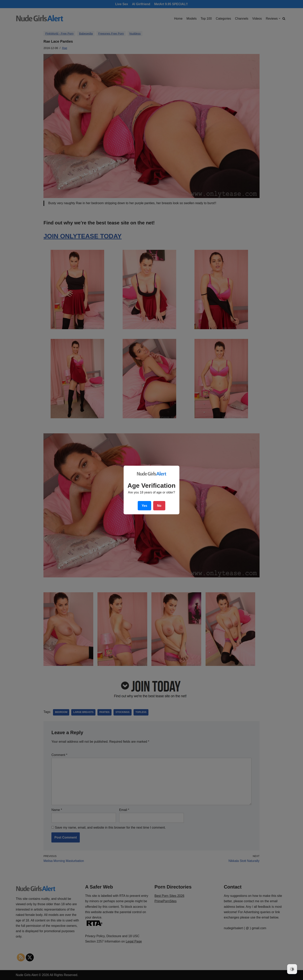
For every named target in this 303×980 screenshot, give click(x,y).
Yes (144, 506)
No (159, 506)
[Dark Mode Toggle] (292, 969)
